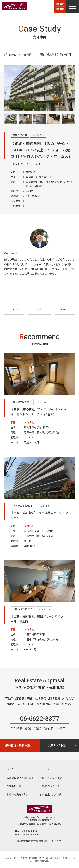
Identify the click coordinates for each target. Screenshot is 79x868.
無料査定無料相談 (60, 6)
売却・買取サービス (51, 777)
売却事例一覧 (14, 786)
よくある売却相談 (16, 794)
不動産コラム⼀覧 (50, 786)
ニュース (45, 769)
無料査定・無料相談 (51, 794)
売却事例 (27, 54)
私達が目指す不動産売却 (20, 777)
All (39, 310)
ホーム (10, 769)
